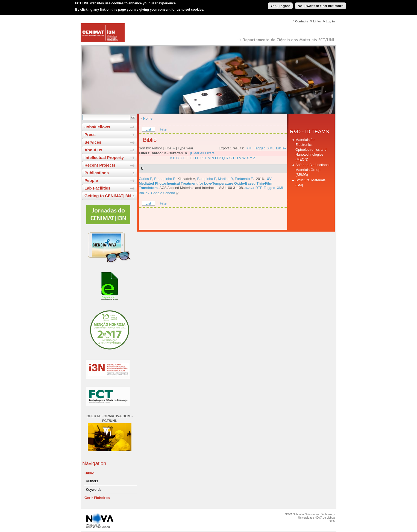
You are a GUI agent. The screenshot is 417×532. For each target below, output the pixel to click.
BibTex (281, 148)
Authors (92, 481)
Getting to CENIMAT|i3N (108, 196)
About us (93, 150)
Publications (97, 173)
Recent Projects (100, 165)
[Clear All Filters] (203, 153)
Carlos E (146, 179)
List (148, 129)
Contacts (302, 21)
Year (190, 148)
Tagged (260, 148)
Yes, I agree (280, 4)
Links (317, 21)
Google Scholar (163, 193)
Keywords (94, 490)
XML (271, 148)
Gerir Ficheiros (97, 498)
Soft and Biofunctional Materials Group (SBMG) (312, 170)
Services (93, 142)
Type (181, 148)
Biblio (89, 473)
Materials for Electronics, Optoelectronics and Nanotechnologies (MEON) (311, 150)
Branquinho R (165, 179)
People (91, 180)
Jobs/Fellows (97, 127)
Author (157, 148)
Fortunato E (244, 179)
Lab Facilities (97, 188)
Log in (330, 21)
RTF (249, 148)
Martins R (225, 179)
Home (148, 118)
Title (168, 148)
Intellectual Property (104, 157)
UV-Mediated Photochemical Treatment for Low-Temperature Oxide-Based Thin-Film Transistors (206, 183)
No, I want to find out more (321, 4)
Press (90, 135)
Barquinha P (206, 179)
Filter (164, 129)
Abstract (249, 188)
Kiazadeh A (187, 179)
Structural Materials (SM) (310, 183)
